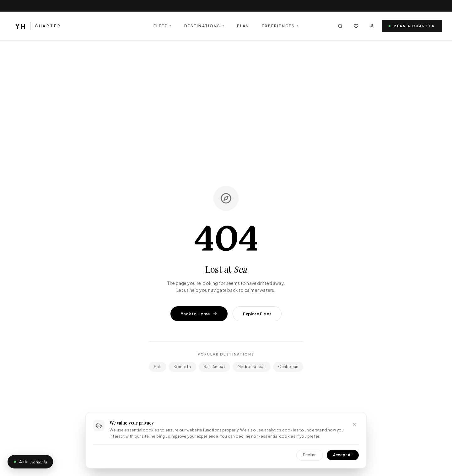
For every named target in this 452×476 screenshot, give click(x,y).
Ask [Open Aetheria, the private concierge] (30, 462)
